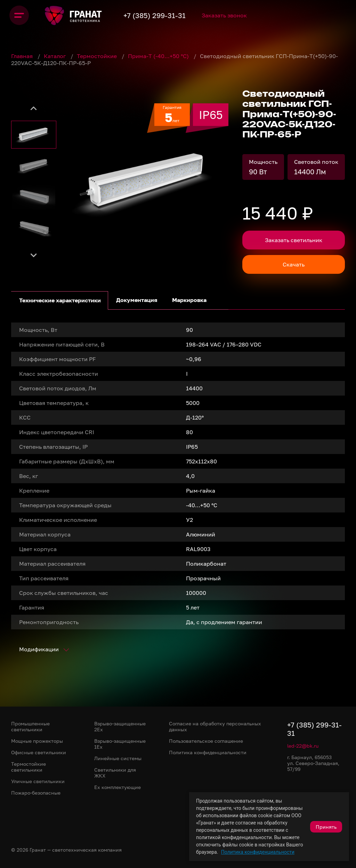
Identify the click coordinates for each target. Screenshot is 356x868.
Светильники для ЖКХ (115, 773)
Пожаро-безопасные (36, 793)
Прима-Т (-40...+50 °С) (159, 56)
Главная (23, 56)
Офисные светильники (39, 752)
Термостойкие (98, 56)
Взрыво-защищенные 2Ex (120, 726)
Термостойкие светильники (29, 767)
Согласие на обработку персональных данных (215, 726)
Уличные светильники (38, 781)
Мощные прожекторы (37, 741)
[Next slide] (34, 255)
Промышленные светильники (30, 726)
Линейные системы (118, 758)
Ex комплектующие (118, 787)
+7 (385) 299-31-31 (169, 15)
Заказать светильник (294, 240)
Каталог (55, 56)
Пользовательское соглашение (206, 741)
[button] (34, 135)
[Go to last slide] (34, 109)
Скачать (294, 264)
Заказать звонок (245, 15)
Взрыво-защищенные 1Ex (120, 744)
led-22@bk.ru (303, 746)
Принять (326, 827)
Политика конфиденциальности (258, 852)
